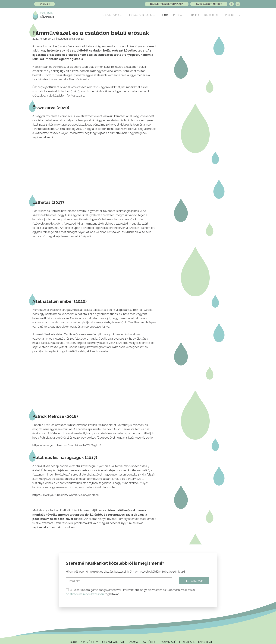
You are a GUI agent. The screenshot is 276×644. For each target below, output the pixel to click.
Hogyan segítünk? (142, 15)
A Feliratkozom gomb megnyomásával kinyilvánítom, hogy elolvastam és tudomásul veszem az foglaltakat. (131, 592)
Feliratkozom (194, 581)
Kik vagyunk (113, 15)
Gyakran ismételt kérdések (177, 642)
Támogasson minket (209, 4)
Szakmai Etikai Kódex (141, 642)
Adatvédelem (89, 642)
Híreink (195, 15)
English (45, 4)
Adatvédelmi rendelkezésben (85, 594)
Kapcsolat (211, 15)
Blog (164, 15)
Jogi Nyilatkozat (113, 642)
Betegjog (70, 642)
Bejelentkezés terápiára (167, 4)
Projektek (232, 15)
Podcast (179, 15)
